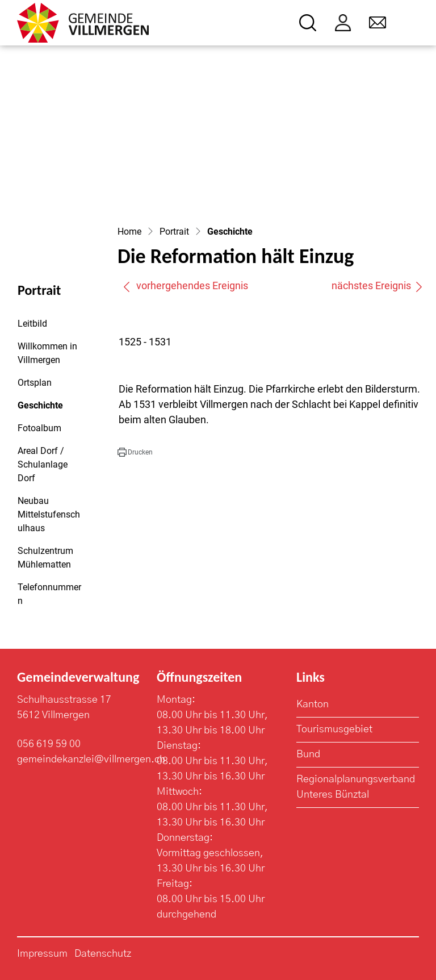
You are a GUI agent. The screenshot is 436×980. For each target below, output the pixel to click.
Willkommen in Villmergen (47, 353)
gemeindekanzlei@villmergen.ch (91, 760)
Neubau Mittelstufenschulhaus (49, 514)
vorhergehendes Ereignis (185, 285)
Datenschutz (103, 954)
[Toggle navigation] (411, 23)
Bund (308, 754)
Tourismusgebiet (334, 729)
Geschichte (49, 408)
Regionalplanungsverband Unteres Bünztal (356, 787)
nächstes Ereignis (378, 285)
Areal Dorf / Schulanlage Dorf (43, 464)
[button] (135, 452)
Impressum (42, 954)
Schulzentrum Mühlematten (45, 558)
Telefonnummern (49, 594)
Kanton (313, 704)
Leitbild (32, 324)
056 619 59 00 (49, 744)
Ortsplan (35, 383)
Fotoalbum (39, 428)
